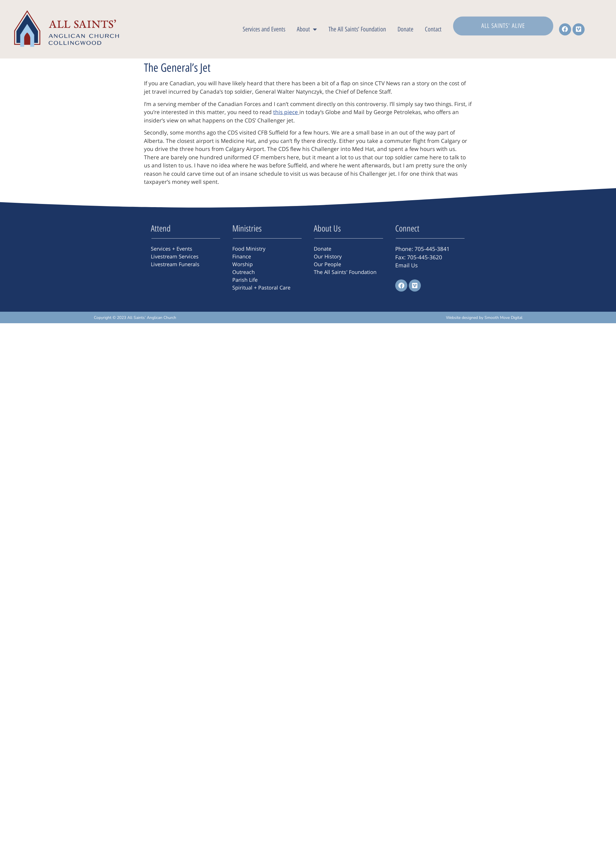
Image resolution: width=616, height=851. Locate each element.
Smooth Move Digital (503, 318)
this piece (286, 112)
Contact (433, 29)
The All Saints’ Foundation (357, 29)
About (307, 29)
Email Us (406, 265)
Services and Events (264, 29)
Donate (405, 29)
